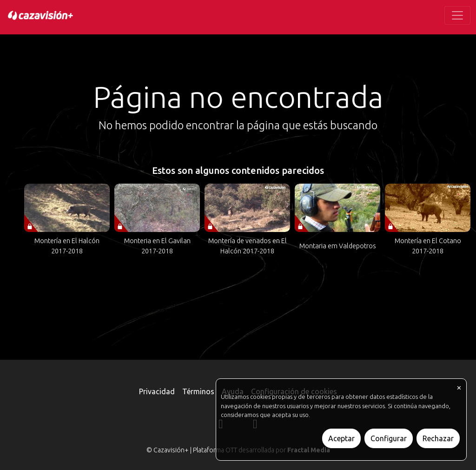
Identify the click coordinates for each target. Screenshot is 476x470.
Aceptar (341, 438)
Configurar (389, 438)
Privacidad (157, 391)
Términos (198, 391)
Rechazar (438, 438)
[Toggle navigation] (457, 15)
